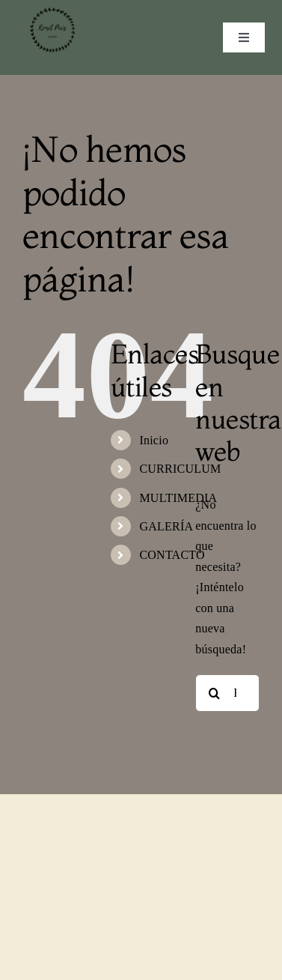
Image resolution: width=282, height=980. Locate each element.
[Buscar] (214, 693)
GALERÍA (166, 526)
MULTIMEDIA (178, 498)
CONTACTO (172, 555)
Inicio (154, 440)
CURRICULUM (180, 469)
